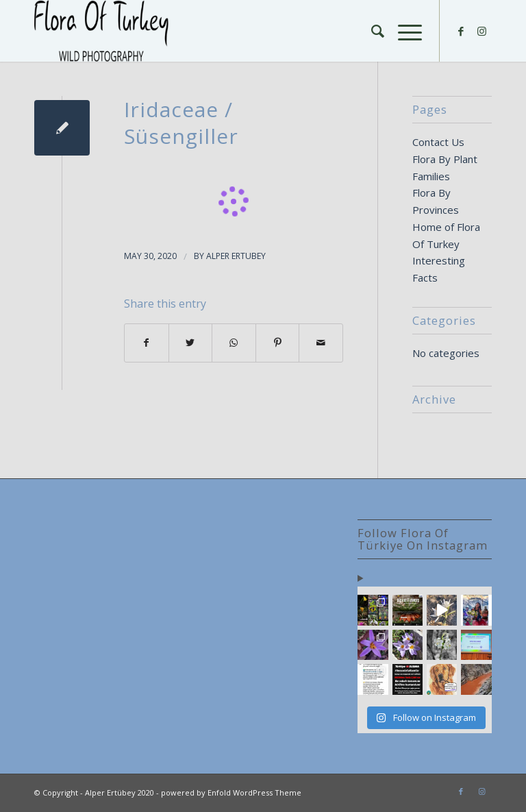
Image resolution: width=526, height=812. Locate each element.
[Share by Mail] (321, 343)
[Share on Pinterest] (278, 343)
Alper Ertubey (236, 256)
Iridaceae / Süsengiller (181, 123)
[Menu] (403, 31)
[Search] (371, 31)
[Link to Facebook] (461, 31)
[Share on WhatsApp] (234, 343)
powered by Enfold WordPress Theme (231, 792)
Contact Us (438, 142)
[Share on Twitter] (191, 343)
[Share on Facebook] (147, 343)
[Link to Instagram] (481, 31)
